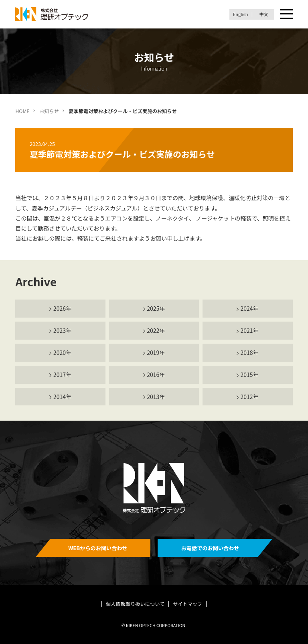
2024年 (250, 308)
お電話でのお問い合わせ (210, 548)
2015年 (250, 375)
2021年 (250, 330)
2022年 (156, 330)
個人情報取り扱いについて (135, 604)
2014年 (62, 397)
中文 (263, 14)
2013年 (156, 397)
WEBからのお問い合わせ (98, 548)
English (241, 14)
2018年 (250, 352)
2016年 (156, 375)
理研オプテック (52, 14)
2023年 (62, 330)
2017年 (62, 375)
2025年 (156, 308)
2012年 (250, 397)
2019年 (156, 352)
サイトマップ (188, 604)
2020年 (62, 352)
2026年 (62, 308)
